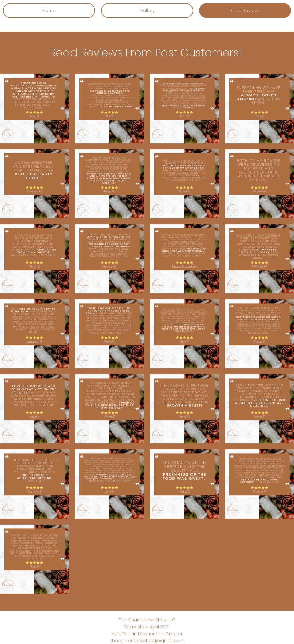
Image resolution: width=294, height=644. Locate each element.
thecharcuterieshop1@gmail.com (147, 641)
